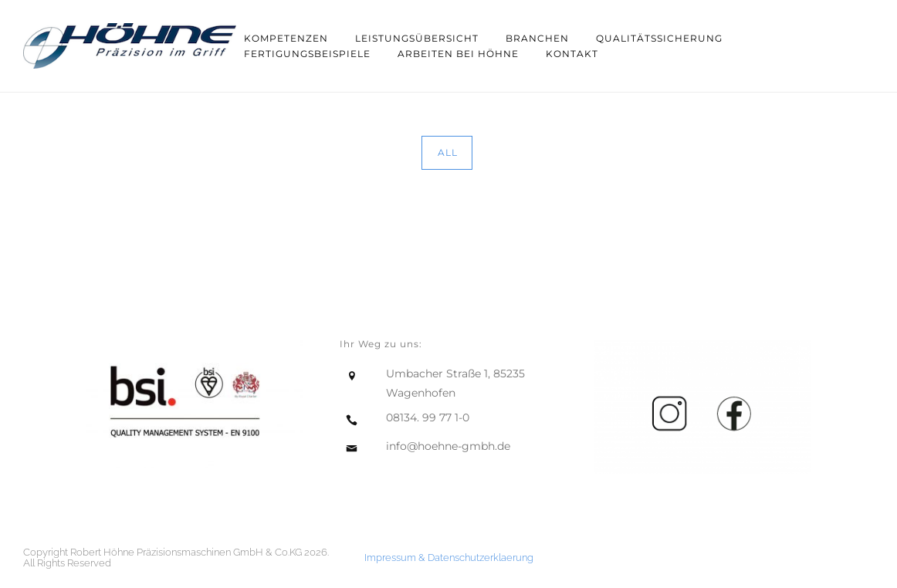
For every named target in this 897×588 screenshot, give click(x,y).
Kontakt (572, 54)
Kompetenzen (286, 38)
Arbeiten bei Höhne (458, 54)
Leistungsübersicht (417, 38)
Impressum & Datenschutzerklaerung (449, 558)
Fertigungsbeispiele (307, 54)
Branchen (537, 38)
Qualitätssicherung (659, 38)
